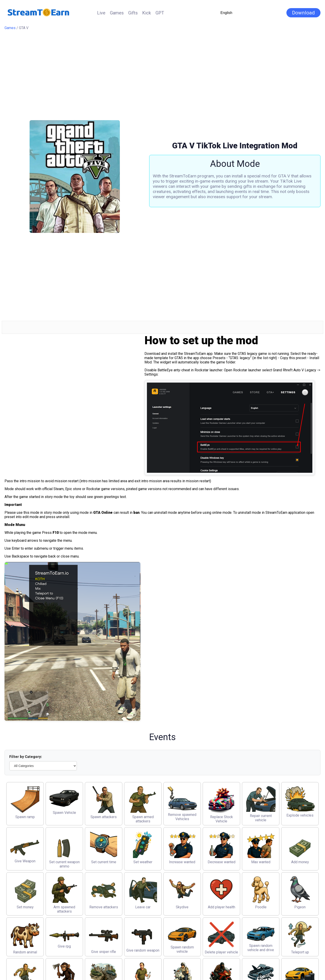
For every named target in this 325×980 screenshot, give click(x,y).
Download (303, 13)
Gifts (133, 13)
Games (117, 13)
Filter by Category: (26, 757)
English (226, 13)
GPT (160, 13)
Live (101, 13)
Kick (147, 13)
